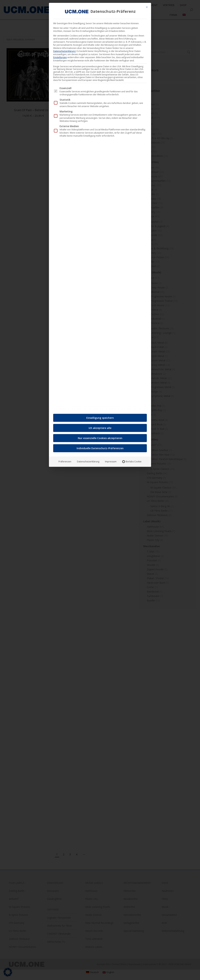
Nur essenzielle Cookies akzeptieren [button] (100, 438)
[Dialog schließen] (147, 7)
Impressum (111, 462)
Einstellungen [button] (60, 57)
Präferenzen (65, 462)
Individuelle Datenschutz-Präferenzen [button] (100, 448)
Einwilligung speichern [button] (100, 418)
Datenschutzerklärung (64, 51)
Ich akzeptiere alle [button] (100, 428)
